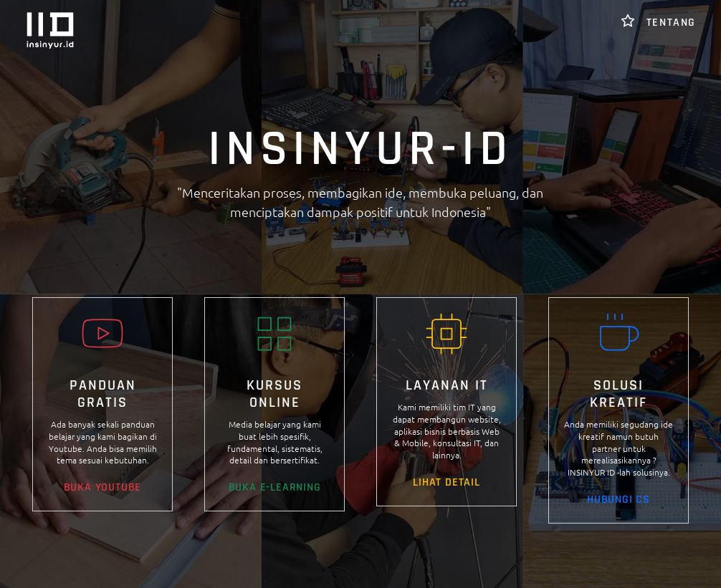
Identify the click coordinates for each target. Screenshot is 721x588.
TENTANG (658, 22)
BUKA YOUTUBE (103, 487)
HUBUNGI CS (619, 500)
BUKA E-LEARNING (275, 487)
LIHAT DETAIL (447, 482)
